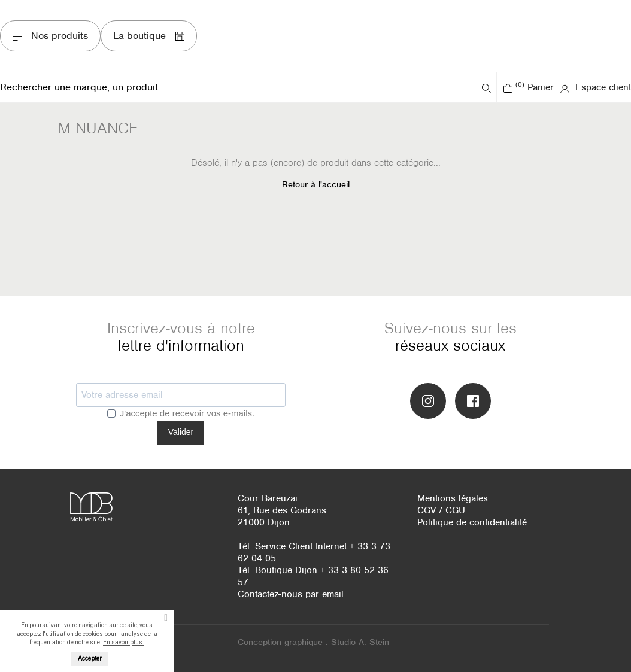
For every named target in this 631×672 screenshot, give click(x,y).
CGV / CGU (441, 510)
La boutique (149, 36)
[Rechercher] (239, 87)
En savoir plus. (124, 642)
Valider (181, 432)
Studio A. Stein (360, 642)
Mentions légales (453, 498)
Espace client (595, 87)
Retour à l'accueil (316, 184)
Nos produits (50, 36)
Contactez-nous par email (291, 594)
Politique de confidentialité (472, 522)
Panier (528, 87)
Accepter (90, 659)
